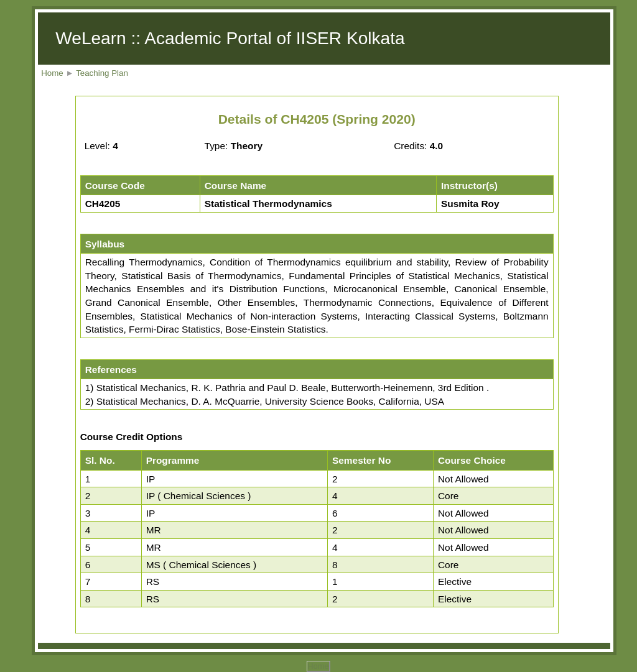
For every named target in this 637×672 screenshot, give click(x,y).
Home (52, 73)
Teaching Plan (102, 73)
